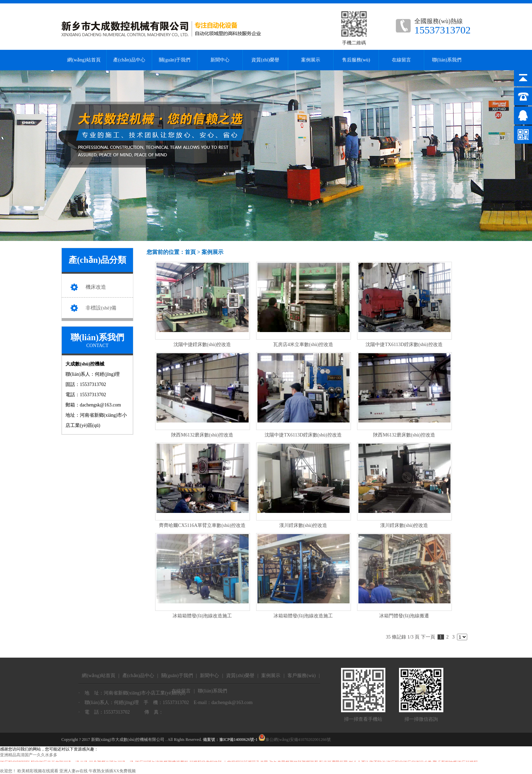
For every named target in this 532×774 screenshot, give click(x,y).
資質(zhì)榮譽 (265, 60)
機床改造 (96, 287)
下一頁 (428, 637)
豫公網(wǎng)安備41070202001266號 (295, 740)
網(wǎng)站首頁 (84, 60)
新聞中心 (220, 60)
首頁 (190, 252)
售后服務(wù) (356, 60)
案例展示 (311, 60)
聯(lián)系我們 (447, 60)
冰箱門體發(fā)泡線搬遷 (404, 616)
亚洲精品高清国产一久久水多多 (29, 755)
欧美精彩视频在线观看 (38, 771)
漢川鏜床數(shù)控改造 (303, 525)
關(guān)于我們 (175, 60)
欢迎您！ (8, 771)
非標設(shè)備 (101, 308)
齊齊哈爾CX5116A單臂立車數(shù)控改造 (202, 525)
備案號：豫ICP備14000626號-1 (230, 740)
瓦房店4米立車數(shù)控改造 (303, 345)
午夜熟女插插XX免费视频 (112, 771)
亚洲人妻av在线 (73, 771)
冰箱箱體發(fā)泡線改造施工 (202, 616)
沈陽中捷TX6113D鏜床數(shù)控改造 (404, 345)
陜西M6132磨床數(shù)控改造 (202, 435)
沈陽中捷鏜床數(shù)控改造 (202, 345)
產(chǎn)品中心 (129, 60)
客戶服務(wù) (301, 676)
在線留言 (401, 60)
